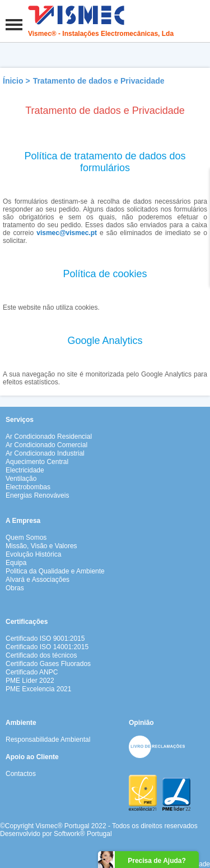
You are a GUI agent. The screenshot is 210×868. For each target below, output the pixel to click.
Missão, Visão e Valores (41, 546)
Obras (15, 588)
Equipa (16, 563)
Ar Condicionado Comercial (46, 445)
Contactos (21, 774)
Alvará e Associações (38, 580)
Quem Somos (26, 538)
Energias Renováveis (37, 495)
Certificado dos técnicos (41, 655)
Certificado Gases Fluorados (48, 664)
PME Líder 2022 (30, 681)
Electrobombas (28, 487)
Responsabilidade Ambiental (48, 740)
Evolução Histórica (33, 554)
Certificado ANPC (32, 672)
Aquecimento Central (37, 462)
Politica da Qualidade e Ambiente (55, 571)
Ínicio (13, 81)
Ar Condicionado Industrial (45, 453)
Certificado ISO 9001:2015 (45, 639)
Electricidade (25, 470)
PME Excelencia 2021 (38, 689)
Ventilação (21, 479)
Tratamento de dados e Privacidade (99, 81)
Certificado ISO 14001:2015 (47, 647)
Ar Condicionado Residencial (49, 437)
